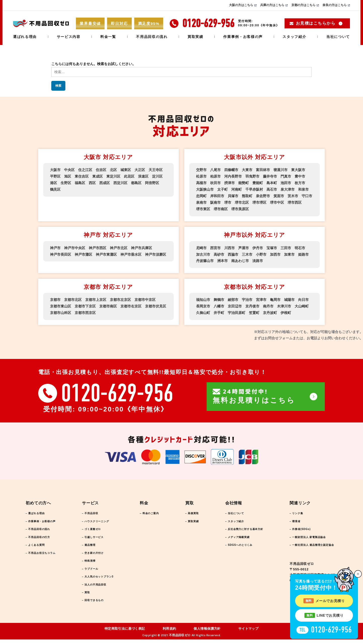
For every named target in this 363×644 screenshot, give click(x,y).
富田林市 (263, 170)
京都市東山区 (61, 304)
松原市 (201, 176)
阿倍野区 (152, 183)
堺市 (228, 201)
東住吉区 (82, 176)
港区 (54, 183)
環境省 (289, 520)
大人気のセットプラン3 (103, 579)
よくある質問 (39, 545)
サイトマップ (248, 633)
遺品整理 (91, 545)
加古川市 (203, 253)
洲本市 (222, 259)
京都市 (55, 298)
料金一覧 (108, 37)
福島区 (80, 183)
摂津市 (230, 183)
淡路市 (258, 259)
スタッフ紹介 (294, 37)
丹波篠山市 (205, 259)
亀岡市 (275, 298)
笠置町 (254, 311)
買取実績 (195, 37)
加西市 (275, 253)
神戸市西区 (98, 247)
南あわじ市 (240, 259)
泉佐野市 (263, 195)
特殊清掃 (91, 562)
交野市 (201, 170)
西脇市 (233, 253)
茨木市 (293, 195)
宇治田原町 (237, 311)
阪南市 (215, 201)
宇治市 (247, 298)
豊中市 (300, 176)
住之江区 (85, 170)
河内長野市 (233, 176)
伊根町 (286, 311)
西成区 (105, 183)
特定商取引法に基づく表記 (125, 633)
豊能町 (258, 183)
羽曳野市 (252, 176)
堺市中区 (277, 201)
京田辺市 (235, 304)
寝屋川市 (281, 170)
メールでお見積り (324, 601)
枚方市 (300, 183)
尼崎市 (201, 247)
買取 (88, 596)
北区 (113, 170)
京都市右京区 (131, 304)
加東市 (289, 253)
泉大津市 (288, 189)
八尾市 (215, 170)
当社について (338, 37)
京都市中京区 (145, 298)
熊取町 (247, 195)
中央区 (69, 170)
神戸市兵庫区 (142, 247)
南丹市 (268, 304)
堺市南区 (221, 208)
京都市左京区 (120, 298)
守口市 (307, 195)
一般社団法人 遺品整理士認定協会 (311, 545)
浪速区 (143, 176)
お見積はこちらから (316, 23)
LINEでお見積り (324, 615)
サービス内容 (69, 37)
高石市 (272, 189)
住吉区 (101, 170)
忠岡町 (201, 195)
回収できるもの (97, 604)
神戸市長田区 (61, 253)
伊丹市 (258, 247)
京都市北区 (73, 298)
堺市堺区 (259, 201)
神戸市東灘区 (106, 253)
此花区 (129, 176)
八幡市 (219, 304)
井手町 (219, 311)
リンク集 (291, 511)
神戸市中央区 (75, 247)
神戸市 (55, 247)
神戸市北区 (119, 247)
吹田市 (215, 183)
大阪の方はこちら (241, 5)
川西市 (230, 247)
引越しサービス (97, 537)
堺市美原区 (240, 208)
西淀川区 (120, 183)
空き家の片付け (97, 554)
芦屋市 (244, 247)
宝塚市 (272, 247)
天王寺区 (156, 170)
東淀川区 (113, 176)
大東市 (247, 170)
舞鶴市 (219, 298)
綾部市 (233, 298)
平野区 (55, 176)
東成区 (98, 176)
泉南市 (201, 201)
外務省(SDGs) (296, 528)
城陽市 (289, 298)
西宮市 (215, 247)
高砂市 (219, 253)
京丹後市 (252, 304)
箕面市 (279, 195)
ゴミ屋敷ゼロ (95, 528)
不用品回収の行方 (43, 537)
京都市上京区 (96, 298)
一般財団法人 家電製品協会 (306, 537)
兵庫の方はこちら (272, 5)
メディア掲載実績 (232, 537)
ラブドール (93, 571)
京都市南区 (108, 304)
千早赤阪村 (254, 189)
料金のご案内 (152, 511)
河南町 (237, 189)
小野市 (261, 253)
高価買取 (190, 511)
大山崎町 (302, 304)
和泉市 (303, 189)
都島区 (136, 183)
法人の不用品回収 (98, 588)
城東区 (126, 170)
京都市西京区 (85, 311)
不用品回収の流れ (152, 37)
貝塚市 (233, 195)
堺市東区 (203, 208)
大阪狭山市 (205, 189)
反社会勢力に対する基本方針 (241, 528)
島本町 (272, 183)
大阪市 (55, 170)
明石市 (300, 247)
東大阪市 (298, 170)
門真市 (286, 176)
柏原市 (215, 176)
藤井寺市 (270, 176)
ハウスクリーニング (100, 520)
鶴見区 (55, 189)
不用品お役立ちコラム (46, 554)
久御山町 (203, 311)
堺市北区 (242, 201)
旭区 (68, 176)
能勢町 (244, 183)
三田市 (286, 247)
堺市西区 (295, 201)
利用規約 (169, 633)
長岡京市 (203, 304)
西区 (92, 183)
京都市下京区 (85, 304)
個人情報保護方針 (207, 633)
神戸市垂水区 (131, 253)
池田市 (286, 183)
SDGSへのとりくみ (234, 545)
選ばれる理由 (25, 37)
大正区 (140, 170)
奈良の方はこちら (335, 5)
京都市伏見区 (156, 304)
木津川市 (284, 304)
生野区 (66, 183)
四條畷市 (231, 170)
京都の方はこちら (303, 5)
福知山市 (203, 298)
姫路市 (303, 253)
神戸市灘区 (83, 253)
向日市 (303, 298)
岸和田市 (217, 195)
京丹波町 (270, 311)
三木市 (247, 253)
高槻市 (201, 183)
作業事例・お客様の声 (243, 37)
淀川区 (157, 176)
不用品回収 (93, 511)
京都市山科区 (61, 311)
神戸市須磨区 (156, 253)
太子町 (222, 189)
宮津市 (261, 298)
